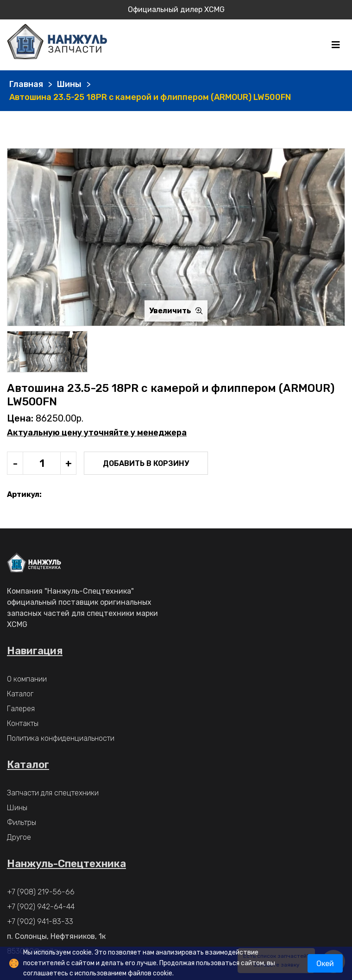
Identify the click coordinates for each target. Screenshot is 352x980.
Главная (26, 84)
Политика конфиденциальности (61, 738)
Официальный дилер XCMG (176, 9)
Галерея (21, 709)
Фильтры (22, 822)
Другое (19, 837)
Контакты (23, 723)
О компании (27, 679)
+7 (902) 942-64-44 (41, 907)
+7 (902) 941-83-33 (40, 921)
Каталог (20, 694)
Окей (325, 964)
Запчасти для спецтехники (53, 793)
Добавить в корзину (146, 463)
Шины (69, 84)
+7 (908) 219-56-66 (41, 892)
